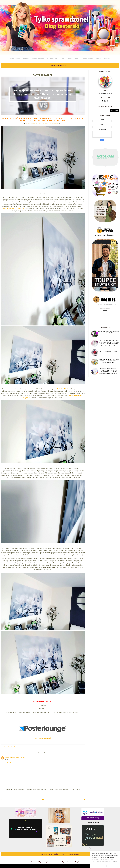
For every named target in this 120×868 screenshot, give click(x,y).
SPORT (70, 59)
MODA (63, 59)
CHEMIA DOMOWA (15, 59)
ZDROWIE (98, 59)
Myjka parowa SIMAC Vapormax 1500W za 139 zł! (109, 351)
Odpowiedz (9, 762)
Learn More (102, 866)
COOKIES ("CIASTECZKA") (70, 854)
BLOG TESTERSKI (22, 866)
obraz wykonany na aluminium (13, 209)
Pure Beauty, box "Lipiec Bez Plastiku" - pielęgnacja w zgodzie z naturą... (109, 361)
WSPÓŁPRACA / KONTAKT (60, 65)
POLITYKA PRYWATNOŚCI (49, 854)
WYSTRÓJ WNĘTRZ (87, 59)
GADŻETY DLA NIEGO (38, 59)
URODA (77, 59)
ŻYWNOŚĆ (107, 59)
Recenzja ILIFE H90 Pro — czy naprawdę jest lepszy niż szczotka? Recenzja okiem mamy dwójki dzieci (43, 94)
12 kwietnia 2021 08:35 (17, 757)
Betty (7, 757)
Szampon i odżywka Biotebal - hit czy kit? (109, 332)
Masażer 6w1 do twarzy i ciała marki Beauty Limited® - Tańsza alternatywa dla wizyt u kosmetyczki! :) (109, 343)
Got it (109, 866)
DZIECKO (26, 59)
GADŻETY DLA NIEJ (53, 59)
